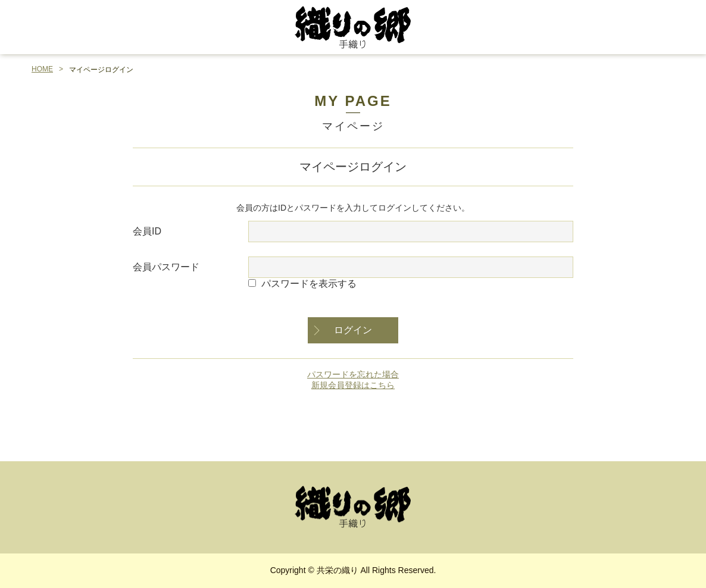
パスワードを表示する (309, 284)
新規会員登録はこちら (353, 385)
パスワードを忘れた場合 (353, 374)
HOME (42, 69)
